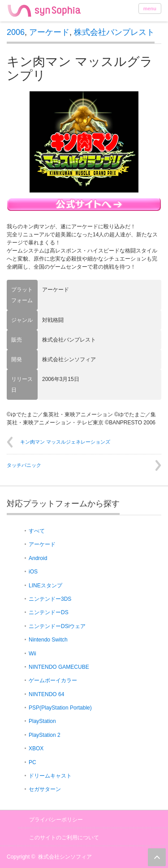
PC (32, 762)
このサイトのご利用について (64, 838)
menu (150, 9)
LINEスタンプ (45, 586)
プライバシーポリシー (56, 820)
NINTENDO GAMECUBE (59, 667)
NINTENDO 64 (46, 694)
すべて (37, 531)
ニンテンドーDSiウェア (57, 626)
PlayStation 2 (45, 735)
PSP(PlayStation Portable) (60, 708)
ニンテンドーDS (49, 612)
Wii (32, 654)
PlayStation (42, 721)
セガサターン (45, 789)
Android (38, 558)
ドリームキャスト (50, 776)
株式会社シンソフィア (65, 857)
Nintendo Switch (48, 640)
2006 (16, 32)
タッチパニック (24, 465)
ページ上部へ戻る (157, 857)
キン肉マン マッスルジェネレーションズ (65, 442)
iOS (33, 572)
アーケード (49, 32)
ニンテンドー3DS (50, 599)
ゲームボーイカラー (53, 680)
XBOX (36, 748)
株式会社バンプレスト (114, 32)
